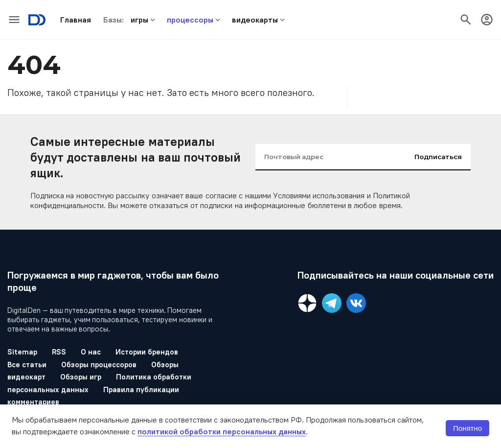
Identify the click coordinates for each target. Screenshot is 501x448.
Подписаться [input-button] (438, 157)
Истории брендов (147, 352)
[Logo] (37, 20)
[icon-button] (14, 20)
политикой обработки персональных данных (222, 431)
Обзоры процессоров (99, 365)
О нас (91, 352)
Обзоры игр (81, 377)
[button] (76, 20)
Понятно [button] (467, 428)
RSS (59, 352)
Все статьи (27, 365)
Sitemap (22, 352)
